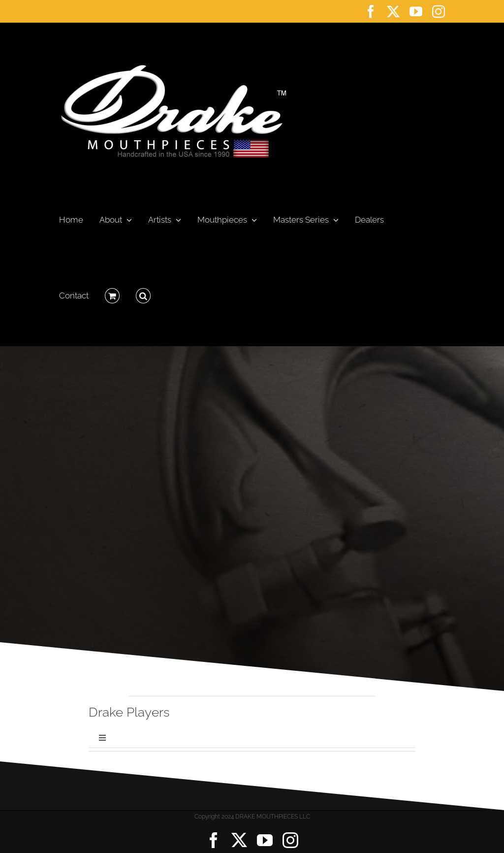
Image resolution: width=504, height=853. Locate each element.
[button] (143, 293)
